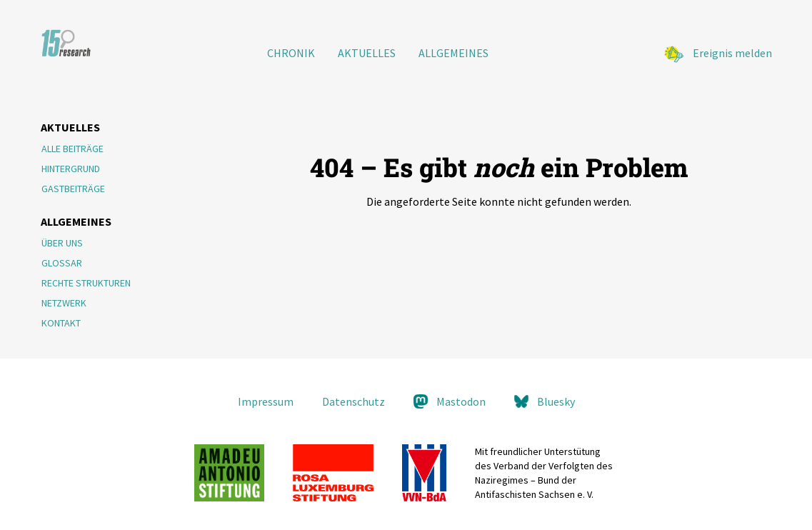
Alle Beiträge (72, 149)
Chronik (291, 53)
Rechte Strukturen (86, 283)
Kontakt (61, 323)
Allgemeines (453, 53)
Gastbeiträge (73, 189)
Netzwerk (64, 303)
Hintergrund (71, 169)
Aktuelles (367, 53)
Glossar (62, 263)
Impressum (266, 401)
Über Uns (62, 243)
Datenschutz (354, 401)
